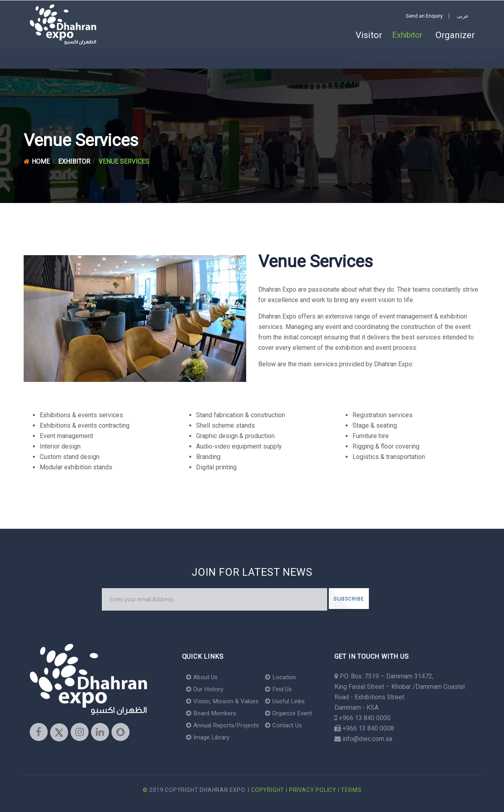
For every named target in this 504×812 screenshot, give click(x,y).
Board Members (213, 713)
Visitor (362, 35)
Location (285, 677)
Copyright (268, 790)
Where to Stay (332, 58)
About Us (203, 677)
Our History (206, 689)
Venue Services (213, 58)
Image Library (209, 737)
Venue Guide (163, 58)
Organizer (455, 35)
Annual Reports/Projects (224, 725)
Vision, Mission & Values (225, 701)
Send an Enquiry (424, 16)
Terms (351, 790)
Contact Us (288, 725)
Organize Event (295, 713)
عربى (463, 16)
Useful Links (291, 701)
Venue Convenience (273, 58)
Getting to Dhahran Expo (98, 58)
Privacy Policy (313, 790)
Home (43, 58)
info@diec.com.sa (367, 739)
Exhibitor (406, 35)
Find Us (284, 689)
